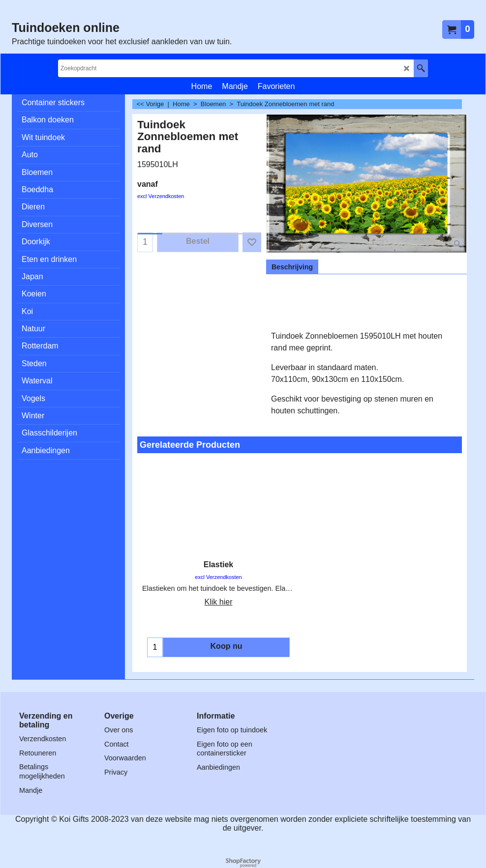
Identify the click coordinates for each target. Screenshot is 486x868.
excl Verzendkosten (161, 196)
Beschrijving (292, 267)
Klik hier (219, 602)
